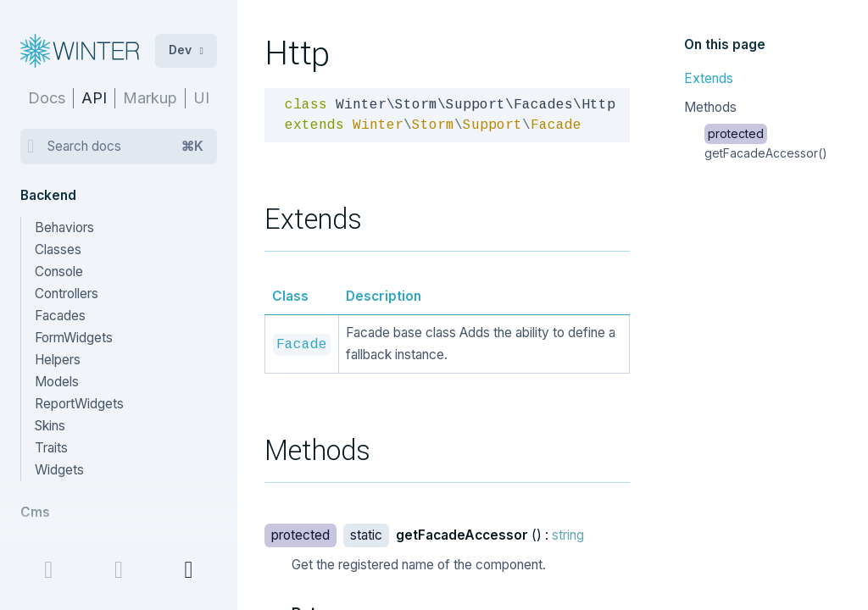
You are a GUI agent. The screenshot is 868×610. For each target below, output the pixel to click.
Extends (709, 78)
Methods (710, 107)
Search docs (125, 147)
